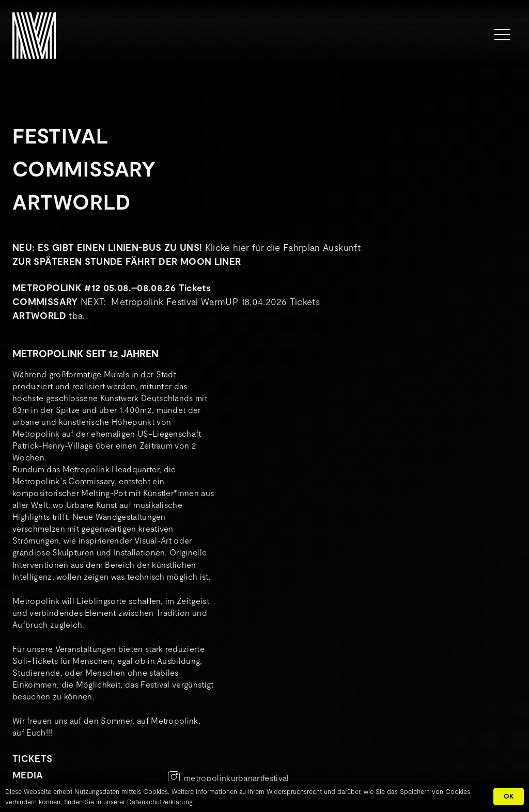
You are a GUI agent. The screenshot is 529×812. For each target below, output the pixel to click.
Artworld (71, 201)
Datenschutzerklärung (160, 802)
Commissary (84, 168)
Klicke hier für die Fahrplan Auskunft (283, 247)
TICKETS (33, 758)
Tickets (195, 288)
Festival (60, 135)
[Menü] (502, 35)
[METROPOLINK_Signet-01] (34, 36)
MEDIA (28, 775)
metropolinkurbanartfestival (237, 778)
